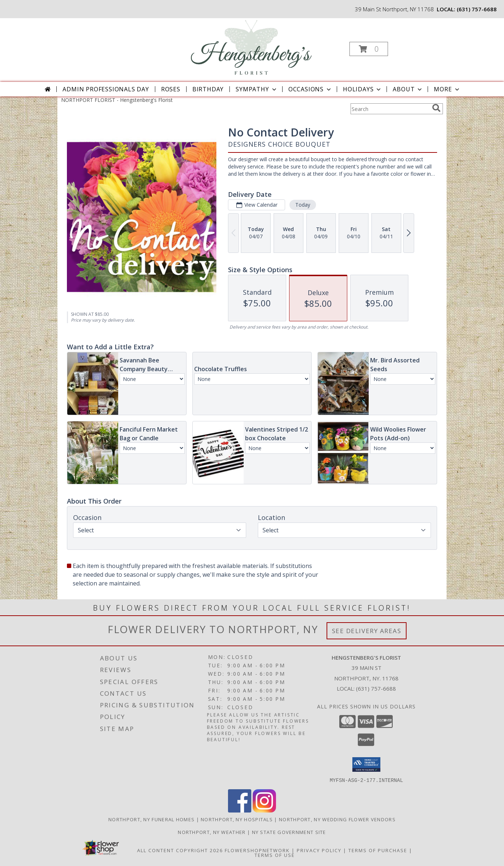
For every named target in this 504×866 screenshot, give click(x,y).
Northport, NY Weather (212, 832)
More (447, 89)
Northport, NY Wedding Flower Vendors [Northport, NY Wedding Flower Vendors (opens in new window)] (337, 819)
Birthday (208, 89)
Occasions (310, 89)
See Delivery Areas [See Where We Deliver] (367, 631)
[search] (436, 108)
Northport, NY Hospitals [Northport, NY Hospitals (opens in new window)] (237, 819)
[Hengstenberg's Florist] (251, 47)
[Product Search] (390, 109)
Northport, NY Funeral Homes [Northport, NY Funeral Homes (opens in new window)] (151, 819)
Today (303, 205)
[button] (369, 49)
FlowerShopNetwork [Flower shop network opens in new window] (257, 850)
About (408, 89)
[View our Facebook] (240, 810)
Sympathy (257, 89)
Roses (171, 89)
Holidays (363, 89)
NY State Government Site (289, 832)
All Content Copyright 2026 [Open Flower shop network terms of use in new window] (180, 850)
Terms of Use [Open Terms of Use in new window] (275, 855)
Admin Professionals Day (106, 89)
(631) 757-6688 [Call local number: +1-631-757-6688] (477, 9)
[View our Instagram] (264, 810)
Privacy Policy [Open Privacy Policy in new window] (319, 850)
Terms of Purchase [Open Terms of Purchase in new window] (378, 850)
